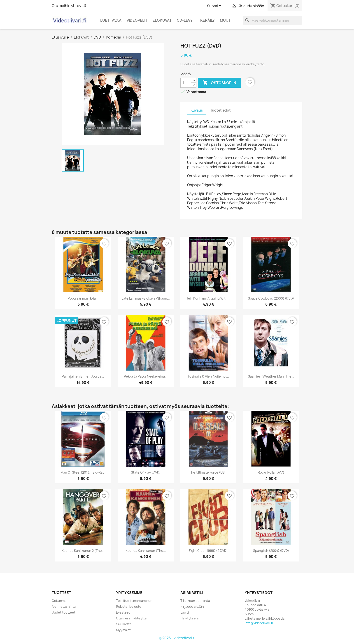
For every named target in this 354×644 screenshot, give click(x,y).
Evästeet (123, 612)
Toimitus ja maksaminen (134, 601)
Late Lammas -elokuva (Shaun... (146, 298)
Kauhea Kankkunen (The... (146, 551)
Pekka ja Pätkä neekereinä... (146, 376)
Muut (225, 20)
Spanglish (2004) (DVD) (271, 551)
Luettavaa (111, 20)
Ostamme (59, 601)
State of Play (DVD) (146, 472)
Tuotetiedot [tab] (220, 110)
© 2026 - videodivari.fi (177, 638)
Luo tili (185, 612)
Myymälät (123, 630)
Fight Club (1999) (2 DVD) (208, 551)
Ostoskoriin (219, 83)
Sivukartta (124, 624)
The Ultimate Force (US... (208, 472)
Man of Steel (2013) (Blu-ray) (83, 472)
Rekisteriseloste (129, 606)
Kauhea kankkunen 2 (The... (83, 551)
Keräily (207, 20)
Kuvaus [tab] (197, 110)
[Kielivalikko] (215, 6)
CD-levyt (186, 20)
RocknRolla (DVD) (271, 472)
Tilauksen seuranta (195, 601)
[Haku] (272, 20)
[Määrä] (186, 83)
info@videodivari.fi (259, 623)
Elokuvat (162, 20)
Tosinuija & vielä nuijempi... (208, 376)
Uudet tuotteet (64, 612)
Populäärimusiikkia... (83, 298)
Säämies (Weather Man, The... (271, 376)
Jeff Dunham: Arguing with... (208, 298)
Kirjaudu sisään (192, 606)
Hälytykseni (189, 618)
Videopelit (137, 20)
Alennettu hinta (64, 606)
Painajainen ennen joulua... (83, 376)
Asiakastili (192, 593)
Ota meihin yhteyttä (69, 6)
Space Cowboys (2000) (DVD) (271, 298)
